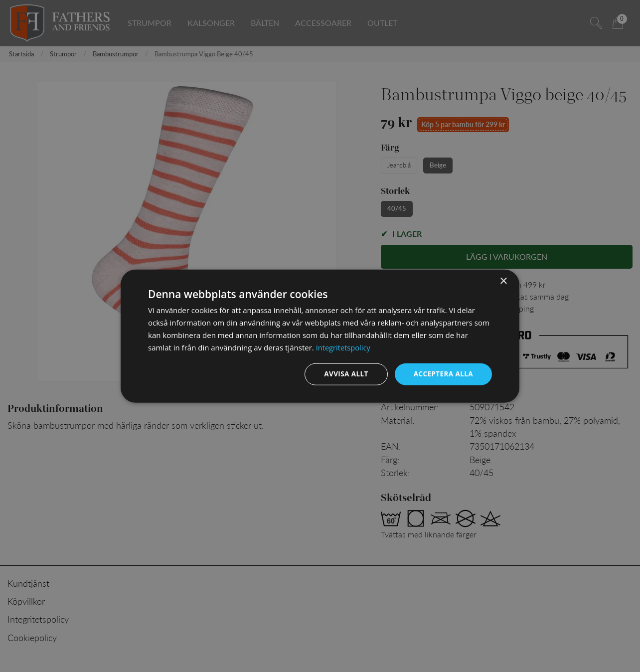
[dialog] (320, 336)
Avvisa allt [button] (343, 374)
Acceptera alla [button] (442, 374)
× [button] (503, 281)
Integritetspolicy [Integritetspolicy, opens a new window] (344, 347)
